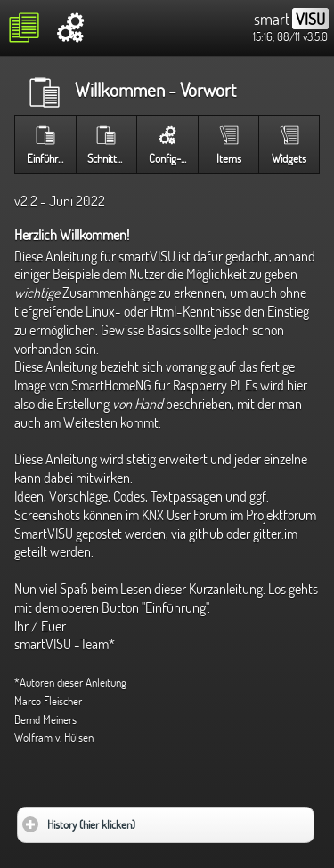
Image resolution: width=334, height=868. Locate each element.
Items (229, 158)
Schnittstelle (112, 158)
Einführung (50, 158)
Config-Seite (173, 158)
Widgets (289, 158)
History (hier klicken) (143, 820)
